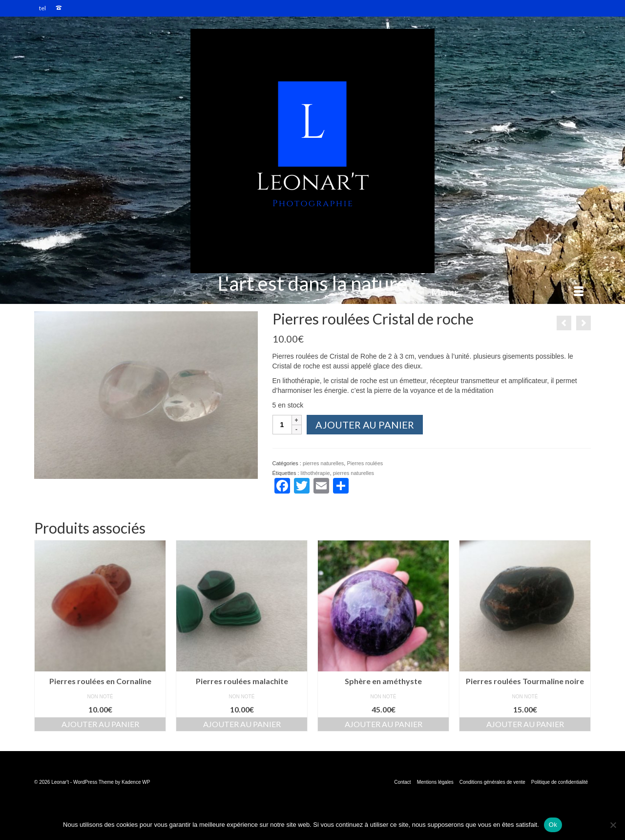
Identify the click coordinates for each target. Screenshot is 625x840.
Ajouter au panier (365, 425)
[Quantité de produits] (282, 425)
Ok (553, 825)
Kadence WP (136, 782)
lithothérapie (315, 473)
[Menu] (507, 292)
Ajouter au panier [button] (100, 724)
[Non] (613, 825)
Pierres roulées (365, 463)
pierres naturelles (323, 463)
